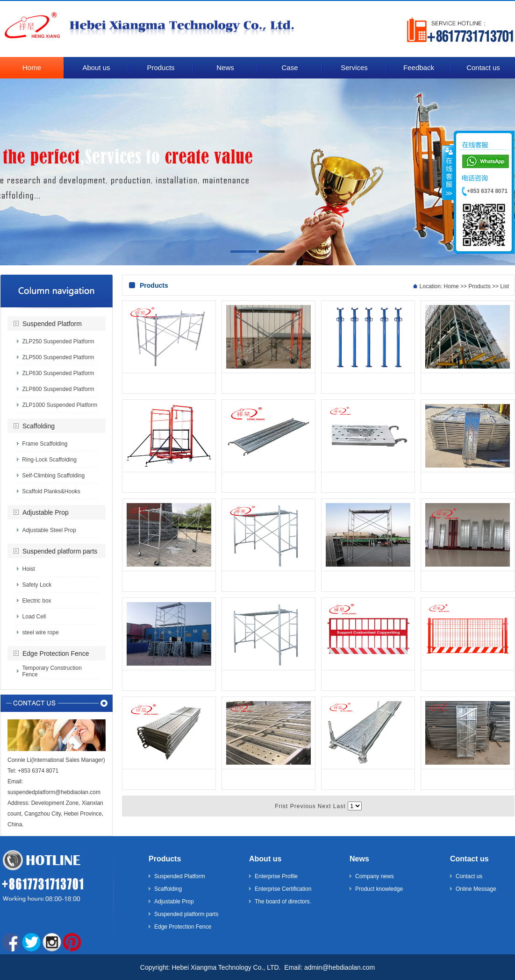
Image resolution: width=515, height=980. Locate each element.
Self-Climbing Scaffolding (53, 476)
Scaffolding (39, 426)
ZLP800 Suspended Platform (58, 389)
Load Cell (34, 617)
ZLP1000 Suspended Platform (60, 405)
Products (479, 286)
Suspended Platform (52, 324)
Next (325, 806)
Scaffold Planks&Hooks (51, 491)
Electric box (37, 601)
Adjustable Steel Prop (49, 530)
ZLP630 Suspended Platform (58, 373)
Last (340, 806)
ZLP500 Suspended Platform (58, 357)
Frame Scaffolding (45, 444)
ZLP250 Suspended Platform (58, 341)
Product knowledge (379, 889)
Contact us (469, 859)
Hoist (29, 569)
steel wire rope (41, 632)
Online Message (476, 889)
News (359, 859)
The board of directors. (283, 902)
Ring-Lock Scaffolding (49, 460)
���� (448, 172)
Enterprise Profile (276, 876)
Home (451, 286)
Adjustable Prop (46, 512)
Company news (375, 876)
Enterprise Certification (283, 889)
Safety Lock (37, 585)
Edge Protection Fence (56, 653)
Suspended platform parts (60, 551)
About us (265, 859)
